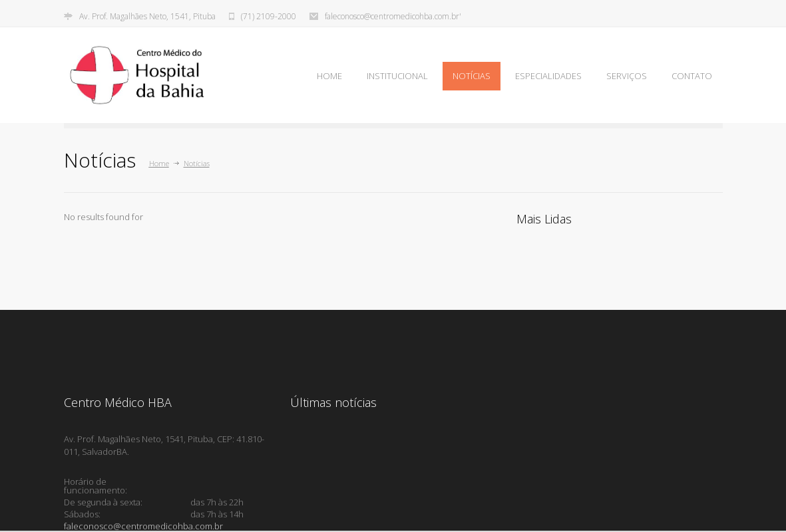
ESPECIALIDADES (548, 76)
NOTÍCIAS (472, 76)
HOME (329, 76)
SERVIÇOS (627, 76)
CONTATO (692, 76)
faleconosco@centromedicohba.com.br (143, 526)
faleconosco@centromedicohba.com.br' (393, 17)
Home (159, 163)
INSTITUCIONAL (397, 76)
